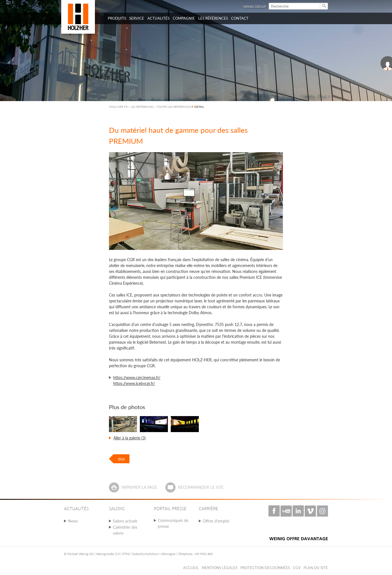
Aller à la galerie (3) (130, 438)
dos (121, 459)
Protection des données (265, 568)
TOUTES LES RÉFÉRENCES (174, 107)
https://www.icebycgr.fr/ (134, 383)
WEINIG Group (255, 7)
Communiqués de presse (173, 523)
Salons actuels (125, 521)
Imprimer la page (139, 487)
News (73, 521)
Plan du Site (316, 568)
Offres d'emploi (216, 521)
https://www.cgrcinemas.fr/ (137, 377)
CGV (297, 568)
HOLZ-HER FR (118, 107)
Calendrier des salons (125, 530)
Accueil (191, 568)
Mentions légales (220, 568)
